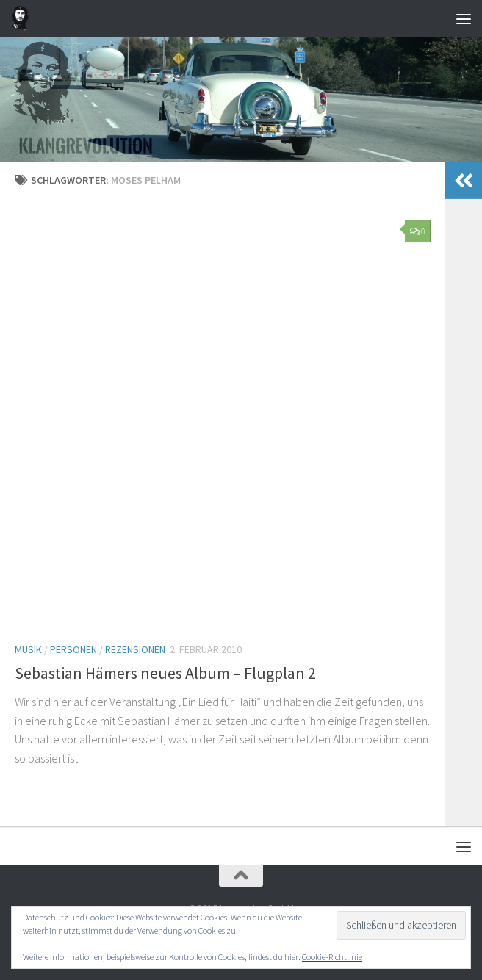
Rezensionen (135, 649)
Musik (28, 649)
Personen (73, 649)
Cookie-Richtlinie (332, 957)
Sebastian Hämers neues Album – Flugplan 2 (165, 673)
